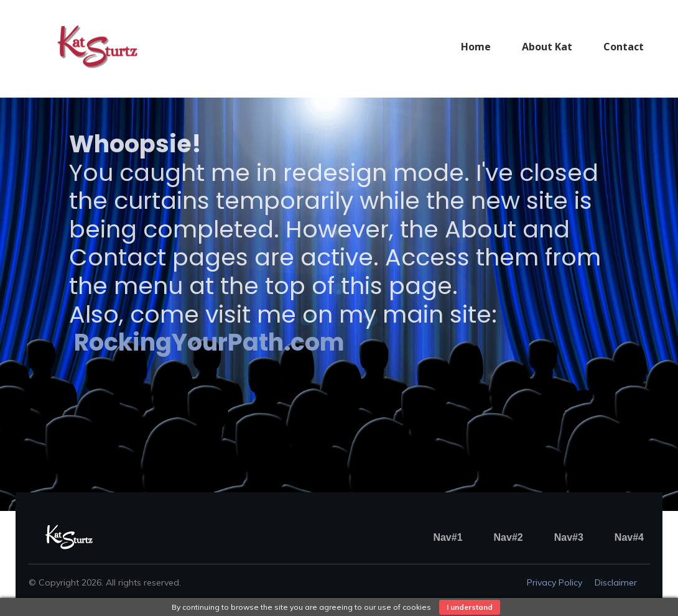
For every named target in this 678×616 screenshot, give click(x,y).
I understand (470, 607)
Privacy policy (555, 582)
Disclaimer (616, 582)
